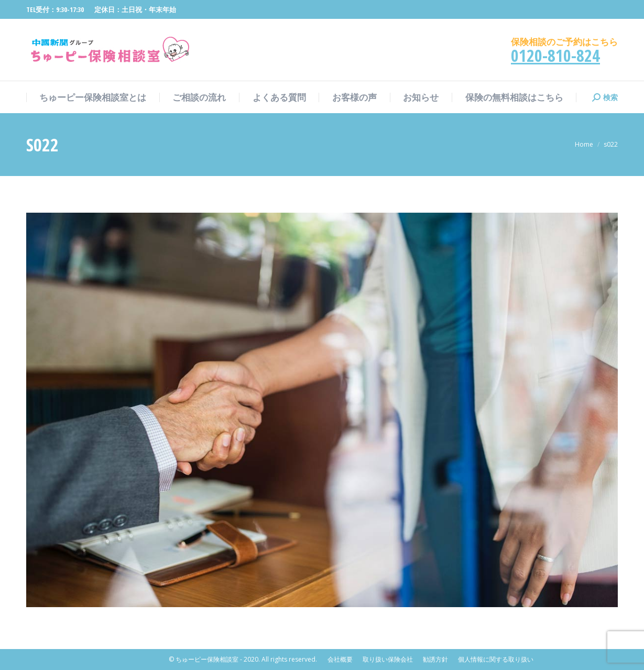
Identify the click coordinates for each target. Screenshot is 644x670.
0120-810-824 (555, 55)
